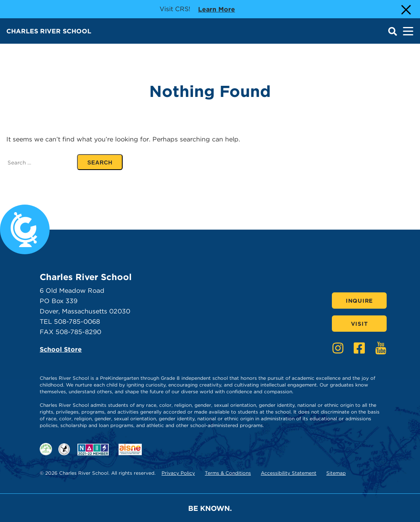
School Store (61, 349)
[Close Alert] (405, 9)
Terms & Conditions (228, 473)
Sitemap (336, 473)
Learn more (217, 9)
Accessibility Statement (289, 473)
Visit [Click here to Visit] (359, 324)
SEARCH (105, 162)
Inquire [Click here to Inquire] (359, 301)
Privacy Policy (178, 473)
